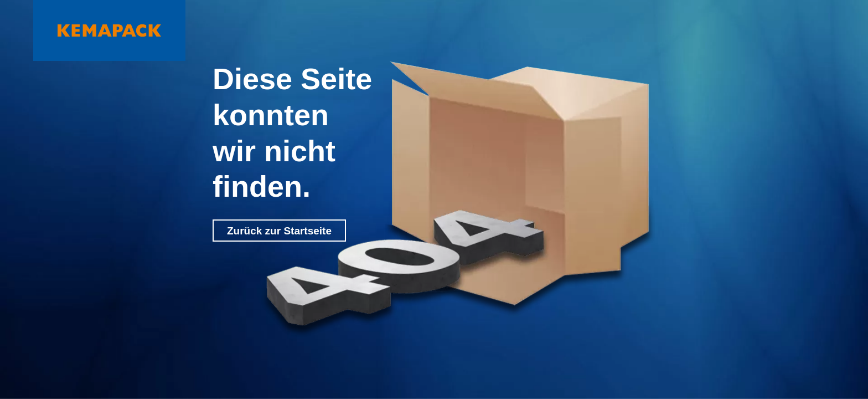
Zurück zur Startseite (279, 231)
